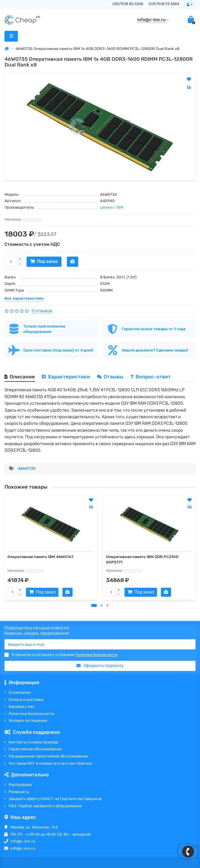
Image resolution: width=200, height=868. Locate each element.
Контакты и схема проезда (33, 742)
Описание (20, 377)
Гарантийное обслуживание (35, 749)
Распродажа (20, 785)
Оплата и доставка (26, 700)
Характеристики (66, 377)
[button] (94, 605)
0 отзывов (42, 311)
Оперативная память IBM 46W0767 (40, 557)
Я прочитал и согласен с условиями (61, 655)
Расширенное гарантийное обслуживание (48, 756)
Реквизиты (19, 792)
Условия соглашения (28, 721)
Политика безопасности (31, 714)
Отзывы (111, 377)
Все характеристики (24, 298)
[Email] (100, 644)
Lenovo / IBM (112, 207)
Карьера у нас (21, 706)
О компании (20, 692)
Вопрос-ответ (151, 377)
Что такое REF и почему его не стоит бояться (50, 763)
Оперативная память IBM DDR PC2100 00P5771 (142, 559)
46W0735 (27, 468)
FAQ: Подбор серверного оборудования (45, 806)
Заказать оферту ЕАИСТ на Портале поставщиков (55, 799)
